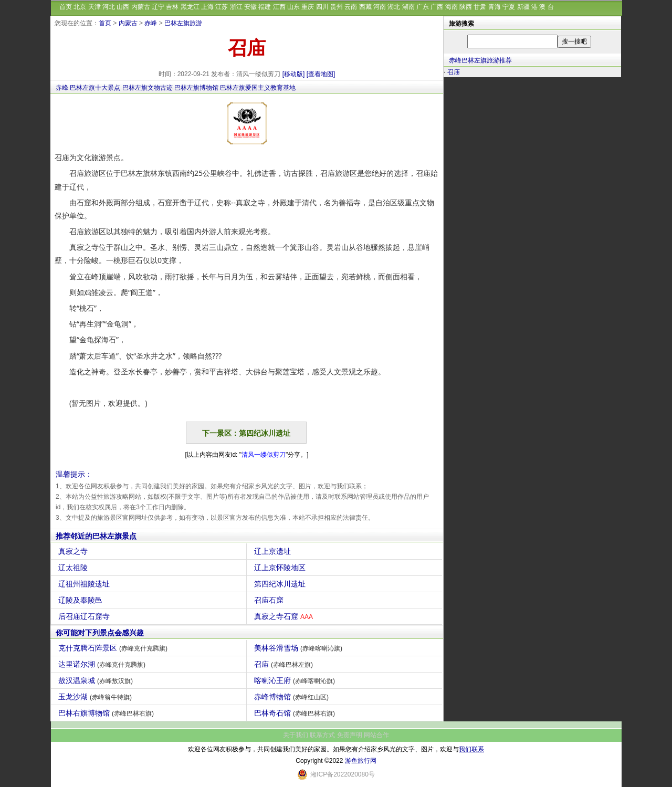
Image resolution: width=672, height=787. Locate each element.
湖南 (408, 7)
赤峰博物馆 (293, 697)
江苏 (222, 7)
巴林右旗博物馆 (107, 713)
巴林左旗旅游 (183, 23)
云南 (351, 7)
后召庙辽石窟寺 (85, 616)
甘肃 (480, 7)
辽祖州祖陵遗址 (85, 584)
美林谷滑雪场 (300, 648)
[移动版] (294, 74)
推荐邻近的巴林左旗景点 (96, 536)
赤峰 (151, 23)
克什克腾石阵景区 (114, 648)
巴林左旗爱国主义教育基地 (258, 88)
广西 (437, 7)
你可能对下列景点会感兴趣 (100, 633)
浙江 (236, 7)
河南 (380, 7)
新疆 (523, 7)
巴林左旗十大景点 (95, 88)
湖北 (394, 7)
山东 (293, 7)
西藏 (365, 7)
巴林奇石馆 (296, 713)
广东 (423, 7)
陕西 (466, 7)
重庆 (308, 7)
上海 (207, 7)
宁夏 (509, 7)
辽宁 (158, 7)
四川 (322, 7)
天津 (94, 7)
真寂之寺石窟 (285, 616)
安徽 (250, 7)
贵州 (337, 7)
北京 (80, 7)
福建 (265, 7)
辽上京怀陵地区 (281, 568)
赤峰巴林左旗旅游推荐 (480, 60)
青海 (495, 7)
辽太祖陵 (74, 568)
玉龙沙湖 (96, 697)
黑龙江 (190, 7)
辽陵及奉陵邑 (82, 600)
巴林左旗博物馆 (196, 88)
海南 (451, 7)
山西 (123, 7)
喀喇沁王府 (296, 680)
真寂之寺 (74, 551)
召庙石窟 (270, 600)
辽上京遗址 (274, 551)
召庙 (285, 664)
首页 (66, 7)
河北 (109, 7)
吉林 (172, 7)
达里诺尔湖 (103, 664)
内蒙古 (141, 7)
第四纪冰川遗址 (281, 584)
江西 (279, 7)
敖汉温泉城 (97, 680)
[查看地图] (321, 74)
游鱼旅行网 (361, 761)
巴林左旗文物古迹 (148, 88)
